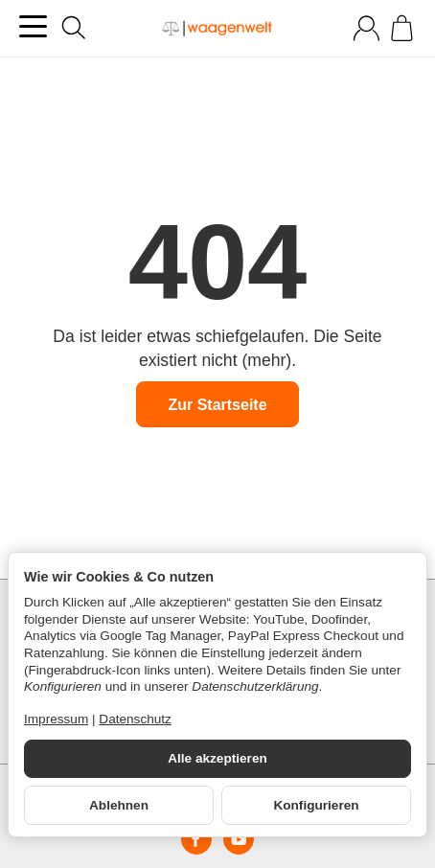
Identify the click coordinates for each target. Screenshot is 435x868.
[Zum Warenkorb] (402, 28)
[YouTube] (239, 839)
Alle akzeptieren (217, 758)
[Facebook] (196, 839)
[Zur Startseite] (217, 29)
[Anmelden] (366, 28)
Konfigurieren (316, 805)
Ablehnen (119, 805)
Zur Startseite (217, 405)
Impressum (56, 719)
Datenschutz (135, 719)
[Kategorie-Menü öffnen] (33, 26)
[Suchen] (74, 28)
